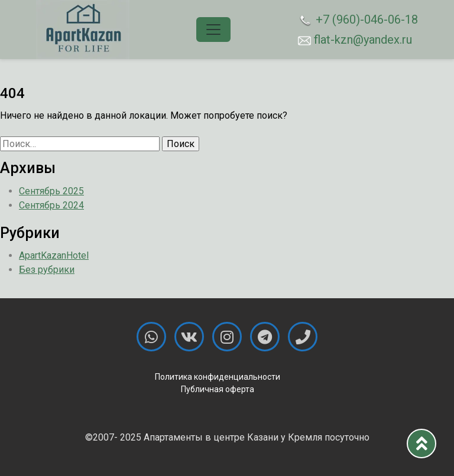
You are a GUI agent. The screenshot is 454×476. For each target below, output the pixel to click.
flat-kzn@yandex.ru (355, 40)
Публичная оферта (218, 389)
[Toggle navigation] (213, 30)
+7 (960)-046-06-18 (358, 20)
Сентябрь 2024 (51, 205)
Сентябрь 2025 (51, 191)
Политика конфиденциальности (218, 377)
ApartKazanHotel (54, 255)
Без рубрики (47, 270)
